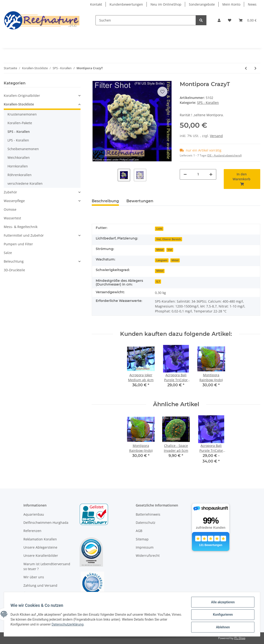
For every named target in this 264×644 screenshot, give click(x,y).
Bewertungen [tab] (140, 201)
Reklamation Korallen (40, 539)
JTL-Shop (240, 638)
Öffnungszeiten (35, 594)
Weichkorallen (19, 157)
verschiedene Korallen (25, 183)
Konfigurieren (222, 615)
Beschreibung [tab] (105, 201)
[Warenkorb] (248, 20)
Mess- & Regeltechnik (21, 227)
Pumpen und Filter (18, 244)
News (252, 4)
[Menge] (198, 174)
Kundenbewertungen (126, 4)
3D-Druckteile (14, 270)
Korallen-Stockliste (19, 104)
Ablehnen (222, 627)
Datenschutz (146, 523)
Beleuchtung (14, 261)
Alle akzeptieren (222, 603)
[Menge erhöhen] (211, 174)
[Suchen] (146, 20)
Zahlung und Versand (40, 585)
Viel (170, 250)
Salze (8, 253)
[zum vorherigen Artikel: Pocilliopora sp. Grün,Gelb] (246, 68)
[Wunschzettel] (230, 20)
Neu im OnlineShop (166, 4)
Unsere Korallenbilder (41, 555)
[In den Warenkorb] (242, 179)
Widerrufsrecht (148, 555)
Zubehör (10, 192)
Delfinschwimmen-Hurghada (46, 523)
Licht (159, 229)
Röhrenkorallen (20, 175)
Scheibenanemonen (23, 149)
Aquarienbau (34, 514)
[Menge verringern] (185, 174)
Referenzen (32, 531)
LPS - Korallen (18, 140)
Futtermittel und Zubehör (24, 235)
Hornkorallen (18, 166)
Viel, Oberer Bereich (169, 239)
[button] (219, 20)
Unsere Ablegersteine (40, 547)
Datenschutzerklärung (69, 625)
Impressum (145, 547)
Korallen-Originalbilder (22, 96)
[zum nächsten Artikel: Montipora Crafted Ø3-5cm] (255, 68)
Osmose (10, 209)
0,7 (158, 282)
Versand (216, 136)
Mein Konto (231, 4)
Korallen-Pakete (20, 123)
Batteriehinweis (148, 514)
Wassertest (12, 218)
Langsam (162, 260)
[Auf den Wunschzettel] (162, 92)
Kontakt (96, 4)
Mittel (160, 250)
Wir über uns (34, 577)
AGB (139, 531)
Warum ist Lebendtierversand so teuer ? (47, 566)
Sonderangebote (202, 4)
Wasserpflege (14, 201)
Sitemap (142, 539)
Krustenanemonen (22, 114)
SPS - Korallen (208, 103)
